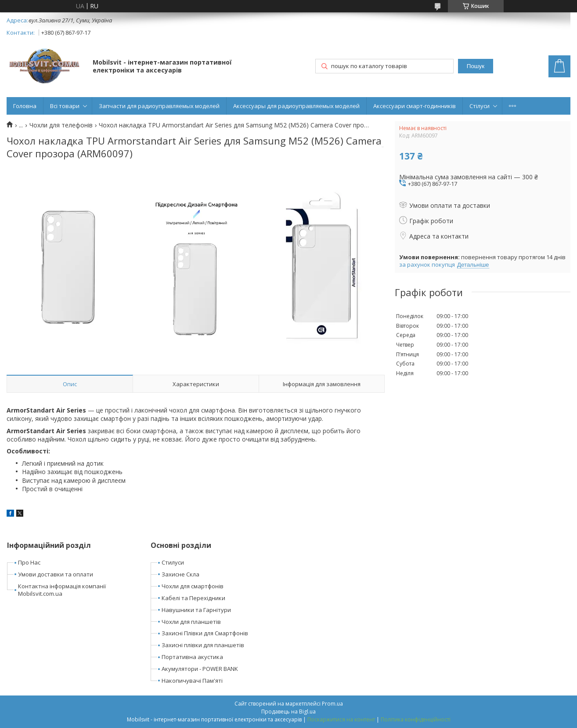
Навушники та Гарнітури (196, 610)
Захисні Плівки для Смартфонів (205, 633)
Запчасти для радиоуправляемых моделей (159, 106)
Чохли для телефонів (61, 125)
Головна (25, 106)
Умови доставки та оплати (56, 574)
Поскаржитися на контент (341, 719)
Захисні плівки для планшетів (203, 645)
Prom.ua (332, 704)
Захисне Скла (180, 574)
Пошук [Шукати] (476, 66)
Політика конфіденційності (416, 719)
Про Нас (29, 562)
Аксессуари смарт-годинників (415, 106)
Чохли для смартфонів (193, 586)
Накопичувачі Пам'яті (192, 681)
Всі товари (65, 106)
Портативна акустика (192, 657)
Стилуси (173, 562)
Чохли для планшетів (191, 622)
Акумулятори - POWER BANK (200, 669)
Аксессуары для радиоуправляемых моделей (296, 106)
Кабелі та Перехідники (193, 598)
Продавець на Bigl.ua (288, 712)
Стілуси (480, 106)
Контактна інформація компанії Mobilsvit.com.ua (62, 590)
